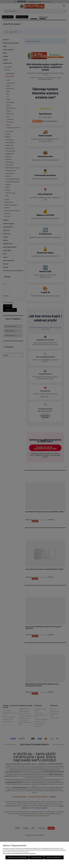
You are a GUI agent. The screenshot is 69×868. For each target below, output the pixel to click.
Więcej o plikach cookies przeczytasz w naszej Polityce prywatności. (19, 853)
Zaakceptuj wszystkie (54, 857)
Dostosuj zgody (37, 857)
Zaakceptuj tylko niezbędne (17, 857)
